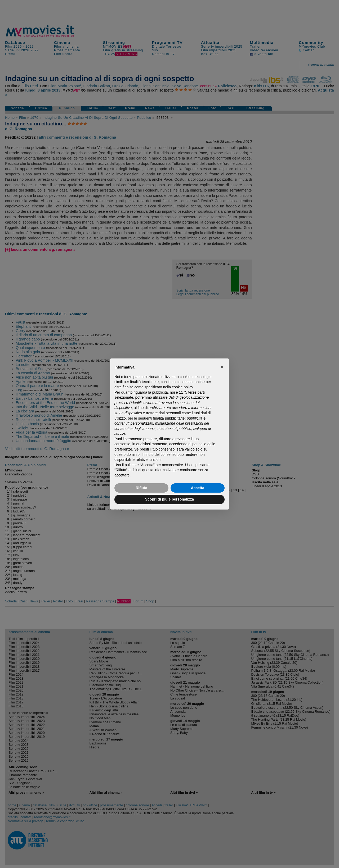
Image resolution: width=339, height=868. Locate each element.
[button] (222, 367)
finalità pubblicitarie (169, 418)
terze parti (197, 392)
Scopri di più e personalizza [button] (169, 499)
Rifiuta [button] (141, 488)
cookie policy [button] (182, 387)
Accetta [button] (198, 488)
